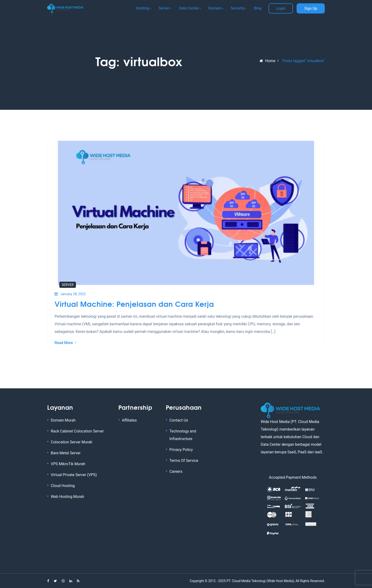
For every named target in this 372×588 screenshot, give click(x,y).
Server (164, 8)
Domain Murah (63, 420)
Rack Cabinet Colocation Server (77, 431)
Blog (258, 8)
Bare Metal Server (66, 453)
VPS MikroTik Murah (68, 464)
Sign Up (311, 8)
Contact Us (179, 420)
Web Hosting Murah (67, 497)
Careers (176, 471)
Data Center (189, 8)
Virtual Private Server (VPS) (74, 475)
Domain (215, 8)
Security (238, 8)
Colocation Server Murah (72, 442)
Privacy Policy (181, 450)
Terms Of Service (184, 461)
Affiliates (129, 420)
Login (281, 8)
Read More (65, 343)
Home (267, 61)
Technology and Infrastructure (183, 435)
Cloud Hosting (63, 486)
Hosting (143, 8)
